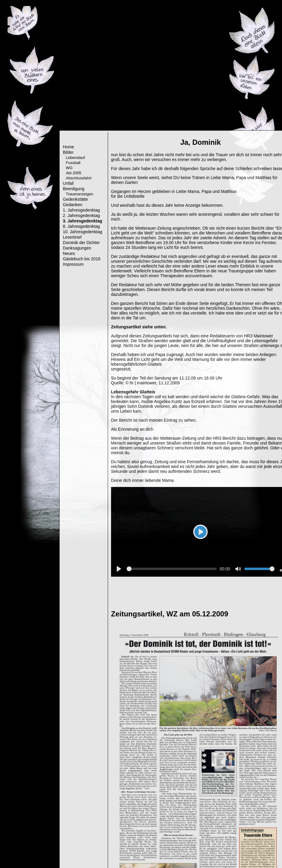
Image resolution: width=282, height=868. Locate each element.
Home (68, 147)
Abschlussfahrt (79, 178)
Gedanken (73, 205)
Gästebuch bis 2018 (82, 259)
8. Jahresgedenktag (81, 226)
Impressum (73, 264)
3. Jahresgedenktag (83, 221)
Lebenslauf (76, 158)
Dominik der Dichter (81, 243)
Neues (69, 253)
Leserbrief (72, 237)
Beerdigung (74, 189)
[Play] (200, 532)
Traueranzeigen (80, 194)
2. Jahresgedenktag (81, 215)
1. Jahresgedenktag (81, 210)
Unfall (68, 183)
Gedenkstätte (75, 199)
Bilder (68, 152)
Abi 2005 (74, 173)
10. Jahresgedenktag (83, 232)
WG (69, 168)
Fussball (73, 163)
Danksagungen (77, 248)
